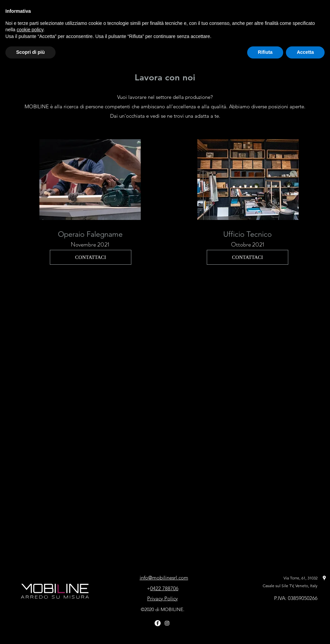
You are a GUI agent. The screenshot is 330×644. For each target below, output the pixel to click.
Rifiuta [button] (265, 52)
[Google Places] (324, 578)
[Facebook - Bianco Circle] (158, 623)
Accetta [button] (305, 52)
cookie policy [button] (30, 30)
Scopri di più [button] (30, 52)
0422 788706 (164, 588)
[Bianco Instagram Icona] (167, 623)
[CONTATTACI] (91, 257)
